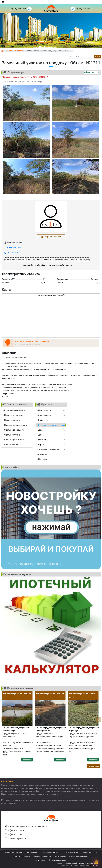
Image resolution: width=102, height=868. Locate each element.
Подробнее (27, 759)
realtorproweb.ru (92, 866)
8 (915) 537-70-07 (81, 9)
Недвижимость (32, 853)
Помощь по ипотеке (70, 853)
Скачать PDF (11, 253)
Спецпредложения (58, 860)
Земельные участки (15, 51)
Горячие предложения (14, 853)
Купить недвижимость (50, 853)
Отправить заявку (51, 237)
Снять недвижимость (80, 856)
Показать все (93, 766)
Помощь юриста (88, 853)
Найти (98, 56)
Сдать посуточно (61, 856)
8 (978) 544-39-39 (21, 9)
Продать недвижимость (21, 856)
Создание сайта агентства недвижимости (82, 863)
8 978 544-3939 (13, 248)
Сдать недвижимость (42, 856)
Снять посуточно (41, 860)
